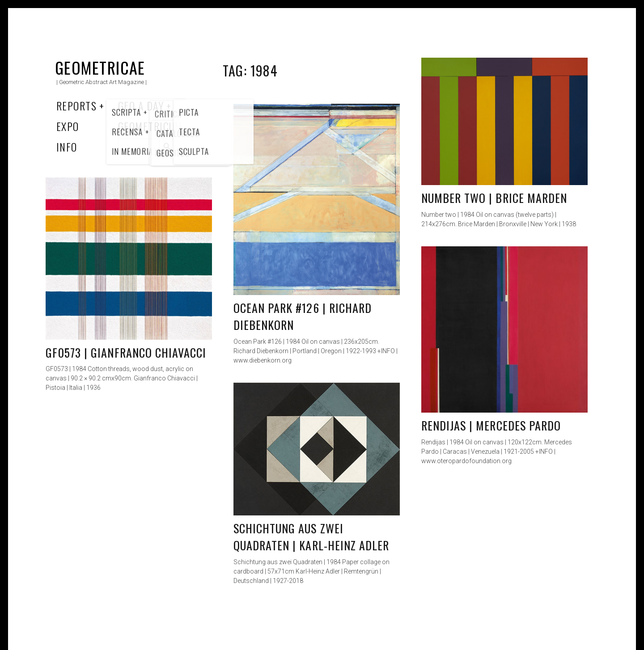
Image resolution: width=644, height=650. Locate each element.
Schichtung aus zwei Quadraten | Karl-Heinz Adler (311, 537)
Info (67, 147)
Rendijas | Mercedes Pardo (491, 425)
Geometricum (150, 126)
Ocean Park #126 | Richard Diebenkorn (303, 316)
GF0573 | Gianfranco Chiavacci (126, 352)
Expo (68, 126)
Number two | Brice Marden (494, 198)
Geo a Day (141, 106)
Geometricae (100, 67)
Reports (76, 106)
